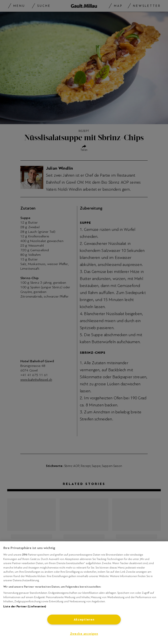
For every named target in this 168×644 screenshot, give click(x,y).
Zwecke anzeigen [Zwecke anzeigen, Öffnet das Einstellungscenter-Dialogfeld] (84, 634)
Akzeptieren (84, 620)
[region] (84, 593)
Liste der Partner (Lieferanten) (25, 606)
